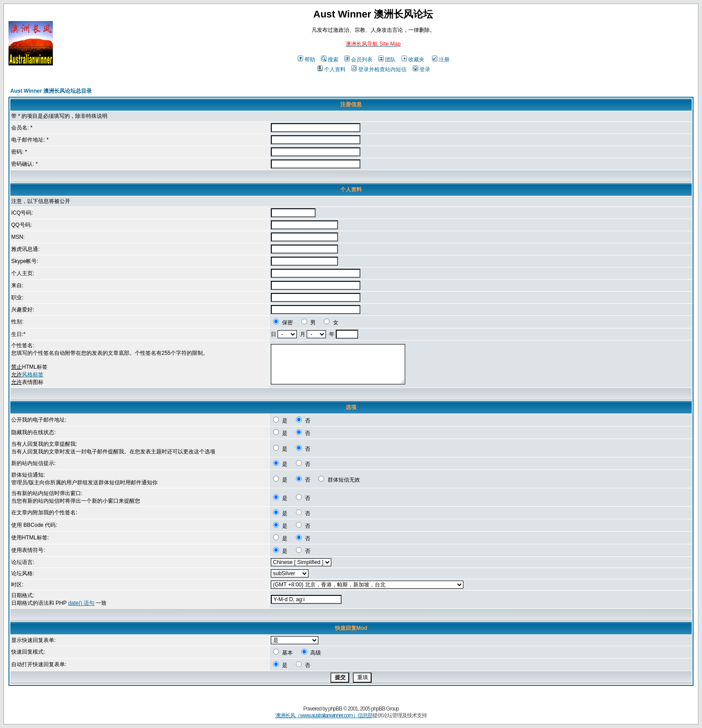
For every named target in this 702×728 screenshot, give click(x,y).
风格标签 (33, 375)
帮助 (306, 60)
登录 (422, 69)
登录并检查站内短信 (379, 69)
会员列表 (358, 60)
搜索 (330, 60)
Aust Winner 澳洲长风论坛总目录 (51, 91)
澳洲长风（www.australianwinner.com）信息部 (324, 715)
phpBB (335, 709)
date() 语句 (81, 603)
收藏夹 (413, 60)
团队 (387, 60)
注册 (441, 60)
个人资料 (332, 69)
